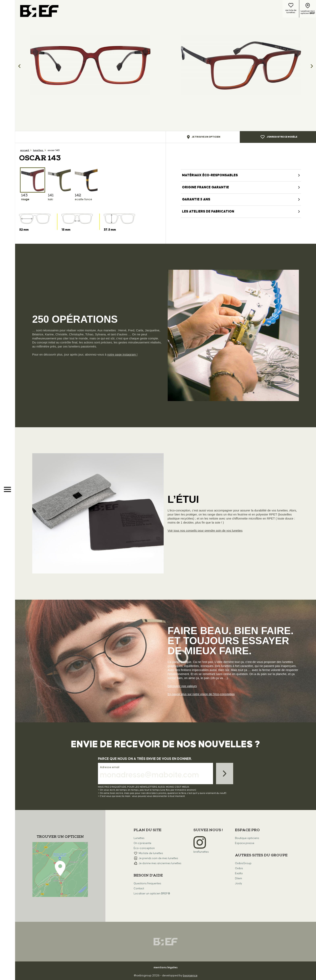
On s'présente (142, 843)
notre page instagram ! (122, 354)
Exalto (239, 873)
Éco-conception (144, 848)
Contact (139, 889)
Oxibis (239, 868)
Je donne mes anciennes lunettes (160, 863)
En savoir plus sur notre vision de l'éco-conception (201, 694)
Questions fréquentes (147, 884)
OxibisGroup (243, 863)
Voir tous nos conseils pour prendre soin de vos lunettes (205, 530)
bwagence (190, 976)
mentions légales (166, 968)
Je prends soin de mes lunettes (158, 858)
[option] (90, 65)
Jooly (239, 884)
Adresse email (110, 767)
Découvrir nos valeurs (182, 686)
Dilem (239, 878)
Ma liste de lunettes (151, 853)
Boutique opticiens (247, 838)
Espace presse (245, 843)
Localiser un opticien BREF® (152, 894)
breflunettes (201, 852)
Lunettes (139, 838)
